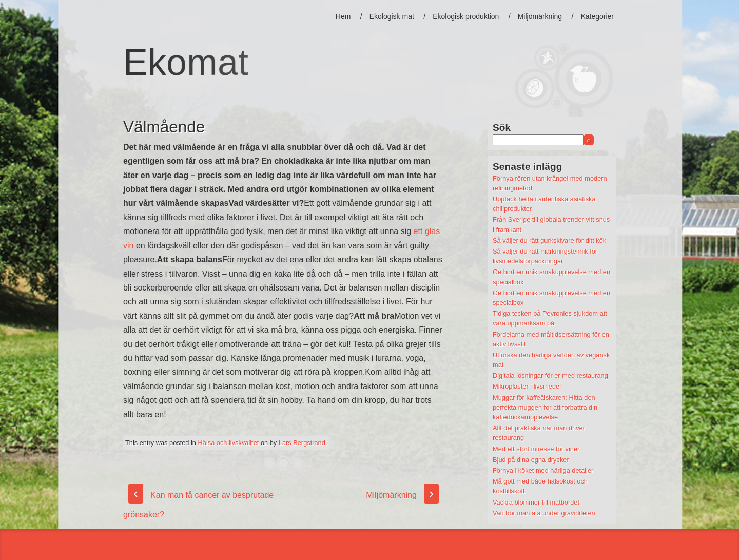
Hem (343, 16)
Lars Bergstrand (302, 443)
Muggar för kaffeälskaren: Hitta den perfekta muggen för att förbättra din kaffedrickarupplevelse (545, 407)
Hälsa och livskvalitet (229, 443)
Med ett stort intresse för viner (536, 449)
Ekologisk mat (392, 16)
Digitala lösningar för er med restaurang (550, 375)
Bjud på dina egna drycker (531, 460)
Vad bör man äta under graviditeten (544, 513)
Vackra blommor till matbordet (536, 502)
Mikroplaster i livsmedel (527, 386)
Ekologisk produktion (466, 16)
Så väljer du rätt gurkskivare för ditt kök (549, 240)
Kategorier (597, 16)
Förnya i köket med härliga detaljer (543, 470)
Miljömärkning (540, 16)
